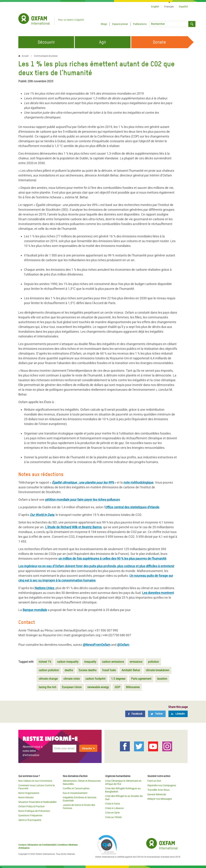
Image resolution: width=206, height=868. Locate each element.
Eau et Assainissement (75, 793)
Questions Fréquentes (30, 815)
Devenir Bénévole (157, 794)
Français (169, 7)
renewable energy (98, 687)
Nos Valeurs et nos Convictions (35, 781)
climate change (48, 679)
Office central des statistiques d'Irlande (132, 507)
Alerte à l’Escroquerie (30, 820)
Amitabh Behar (131, 670)
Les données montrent (158, 593)
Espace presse (120, 24)
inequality (90, 662)
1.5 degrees (118, 679)
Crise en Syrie (112, 813)
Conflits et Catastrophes (76, 788)
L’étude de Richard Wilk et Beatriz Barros (73, 527)
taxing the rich (47, 687)
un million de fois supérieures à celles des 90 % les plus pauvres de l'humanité (112, 559)
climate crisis (72, 679)
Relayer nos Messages (160, 799)
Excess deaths (88, 670)
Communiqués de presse (46, 56)
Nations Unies (44, 588)
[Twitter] (157, 714)
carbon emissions (113, 662)
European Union (72, 687)
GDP (117, 687)
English (155, 7)
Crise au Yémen (113, 817)
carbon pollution (49, 670)
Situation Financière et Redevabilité (37, 802)
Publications (140, 24)
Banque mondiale (35, 610)
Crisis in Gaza (113, 804)
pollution (153, 662)
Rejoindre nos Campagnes (162, 785)
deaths (69, 670)
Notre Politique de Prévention (34, 811)
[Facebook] (135, 714)
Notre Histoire (26, 797)
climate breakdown (157, 670)
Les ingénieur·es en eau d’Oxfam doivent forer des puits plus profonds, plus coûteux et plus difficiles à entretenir (96, 566)
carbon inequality (68, 662)
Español (183, 7)
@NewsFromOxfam (97, 645)
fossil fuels (109, 670)
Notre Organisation (29, 793)
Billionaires (133, 687)
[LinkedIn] (178, 714)
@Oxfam (123, 645)
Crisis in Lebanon (114, 808)
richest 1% (45, 662)
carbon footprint (95, 679)
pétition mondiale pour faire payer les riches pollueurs (82, 500)
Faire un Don (154, 781)
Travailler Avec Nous (158, 790)
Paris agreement (141, 679)
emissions (136, 662)
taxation (162, 679)
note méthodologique (138, 482)
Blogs (104, 24)
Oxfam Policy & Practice (31, 806)
